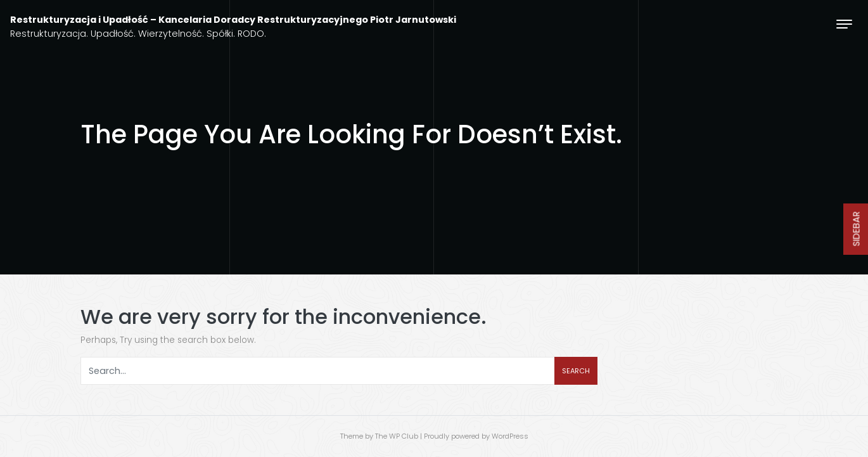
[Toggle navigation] (844, 24)
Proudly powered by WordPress (476, 436)
